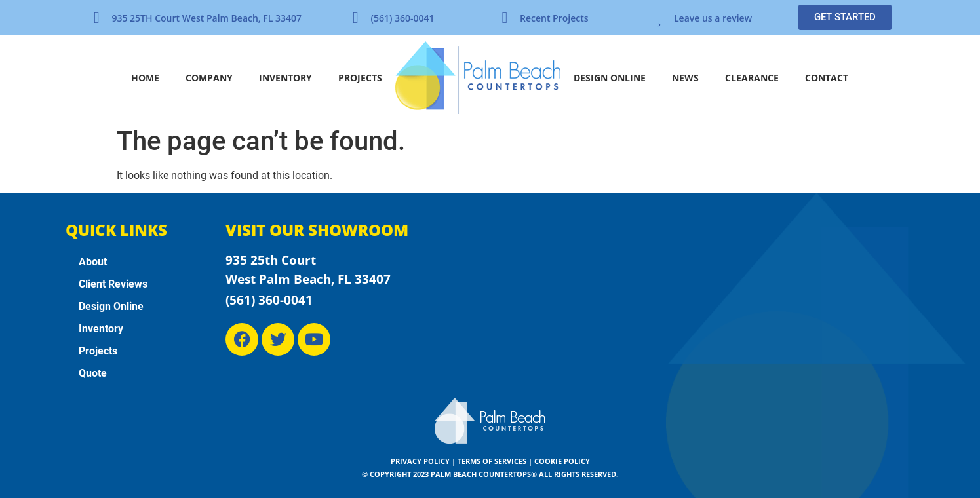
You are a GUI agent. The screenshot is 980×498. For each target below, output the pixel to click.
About (93, 262)
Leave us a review (713, 18)
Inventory (285, 78)
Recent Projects (554, 18)
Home (145, 78)
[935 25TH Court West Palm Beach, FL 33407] (96, 18)
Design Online (610, 78)
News (685, 78)
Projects (360, 78)
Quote (93, 373)
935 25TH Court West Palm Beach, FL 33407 (206, 18)
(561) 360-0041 (402, 18)
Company (209, 78)
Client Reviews (113, 284)
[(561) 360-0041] (355, 18)
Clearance (752, 78)
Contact (827, 78)
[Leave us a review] (659, 18)
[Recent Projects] (505, 18)
